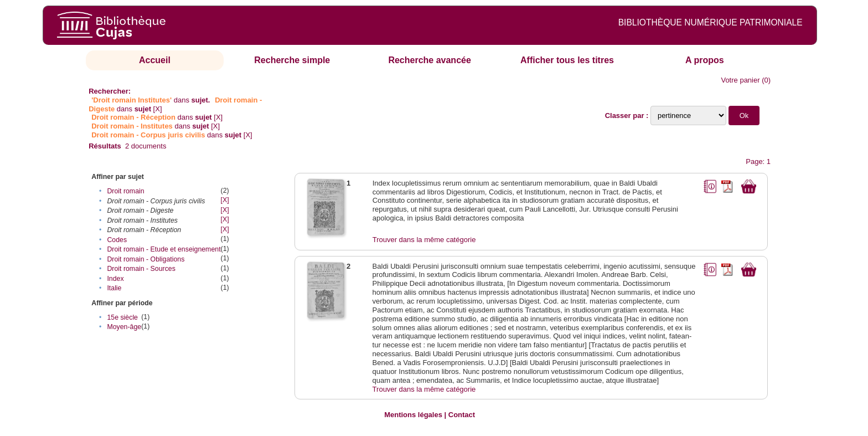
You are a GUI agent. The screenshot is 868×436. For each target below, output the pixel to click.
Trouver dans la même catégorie (424, 240)
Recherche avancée (429, 60)
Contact (462, 415)
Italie (114, 288)
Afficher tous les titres (567, 60)
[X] (158, 109)
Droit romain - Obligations (146, 259)
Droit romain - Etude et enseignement (164, 249)
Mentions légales (413, 415)
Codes (117, 240)
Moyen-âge (124, 327)
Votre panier (740, 80)
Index (115, 279)
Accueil (155, 60)
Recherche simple (292, 60)
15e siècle (122, 317)
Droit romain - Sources (141, 269)
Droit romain (125, 191)
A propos (705, 60)
